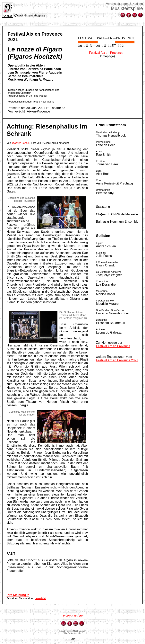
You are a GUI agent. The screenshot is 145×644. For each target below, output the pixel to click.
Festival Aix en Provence (106, 53)
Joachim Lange (20, 143)
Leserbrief (40, 598)
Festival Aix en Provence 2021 (117, 360)
